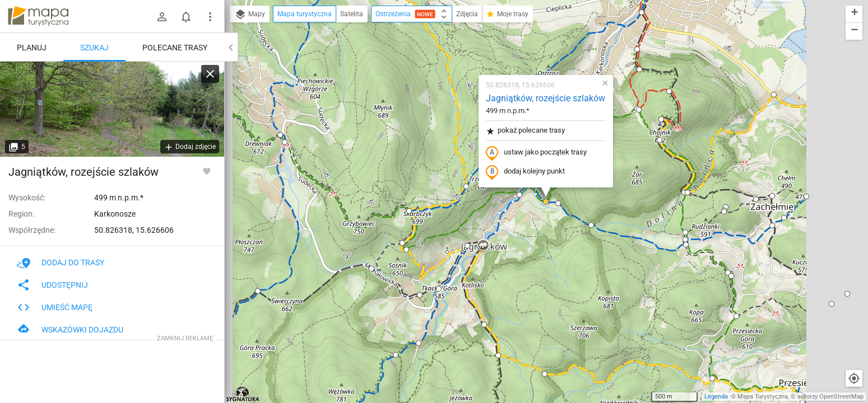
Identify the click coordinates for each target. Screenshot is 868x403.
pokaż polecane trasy (525, 131)
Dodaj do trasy (61, 263)
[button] (285, 142)
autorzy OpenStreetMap (830, 397)
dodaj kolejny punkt (525, 172)
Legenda (716, 397)
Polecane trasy (175, 48)
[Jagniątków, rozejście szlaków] (112, 109)
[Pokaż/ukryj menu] (210, 17)
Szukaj (94, 48)
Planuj (32, 48)
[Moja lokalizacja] (854, 378)
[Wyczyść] (210, 74)
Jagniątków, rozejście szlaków (546, 98)
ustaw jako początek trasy (536, 153)
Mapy (250, 15)
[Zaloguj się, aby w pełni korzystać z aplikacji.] (207, 171)
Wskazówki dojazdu (70, 330)
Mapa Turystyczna (763, 397)
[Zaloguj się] (162, 17)
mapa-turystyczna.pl (38, 16)
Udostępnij (52, 285)
